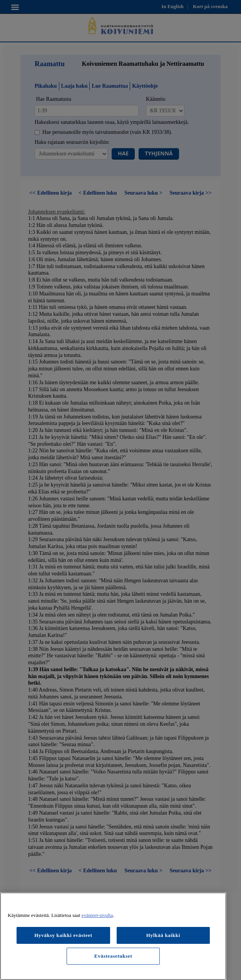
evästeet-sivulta (97, 915)
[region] (113, 936)
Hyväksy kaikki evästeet (63, 935)
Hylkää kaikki (163, 935)
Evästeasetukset (113, 956)
